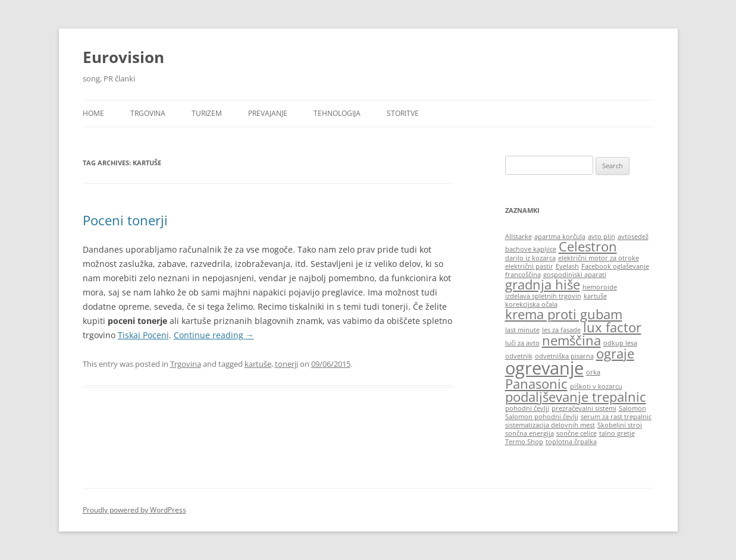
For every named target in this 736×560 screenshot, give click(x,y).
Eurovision (123, 57)
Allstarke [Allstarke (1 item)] (519, 237)
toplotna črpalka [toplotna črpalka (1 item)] (571, 442)
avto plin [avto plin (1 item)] (602, 237)
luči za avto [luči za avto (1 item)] (522, 343)
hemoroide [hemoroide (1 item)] (600, 287)
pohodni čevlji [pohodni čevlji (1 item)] (527, 408)
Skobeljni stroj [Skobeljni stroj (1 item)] (620, 425)
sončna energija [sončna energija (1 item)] (530, 433)
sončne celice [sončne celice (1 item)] (577, 433)
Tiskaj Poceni (143, 335)
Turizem (207, 113)
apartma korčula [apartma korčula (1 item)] (560, 237)
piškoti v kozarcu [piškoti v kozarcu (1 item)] (596, 386)
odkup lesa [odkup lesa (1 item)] (620, 343)
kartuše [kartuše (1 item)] (595, 296)
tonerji (286, 364)
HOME (93, 113)
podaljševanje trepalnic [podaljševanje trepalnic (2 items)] (576, 397)
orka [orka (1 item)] (593, 372)
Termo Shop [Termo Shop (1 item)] (524, 442)
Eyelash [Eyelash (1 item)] (567, 266)
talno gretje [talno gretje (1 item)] (617, 433)
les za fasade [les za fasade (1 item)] (561, 330)
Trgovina (148, 113)
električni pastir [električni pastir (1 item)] (529, 266)
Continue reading (214, 335)
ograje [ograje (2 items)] (615, 353)
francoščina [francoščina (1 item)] (523, 275)
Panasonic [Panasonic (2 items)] (536, 384)
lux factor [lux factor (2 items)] (612, 327)
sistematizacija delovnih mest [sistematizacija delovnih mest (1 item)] (550, 425)
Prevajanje (268, 113)
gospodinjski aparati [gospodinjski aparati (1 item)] (575, 275)
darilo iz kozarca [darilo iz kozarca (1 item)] (530, 258)
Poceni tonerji (125, 220)
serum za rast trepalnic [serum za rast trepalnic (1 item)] (616, 417)
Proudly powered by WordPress (134, 510)
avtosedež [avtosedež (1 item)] (633, 237)
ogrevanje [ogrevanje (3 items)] (544, 368)
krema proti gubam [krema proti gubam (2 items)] (564, 314)
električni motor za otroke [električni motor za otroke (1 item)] (599, 258)
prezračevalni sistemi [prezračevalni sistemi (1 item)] (584, 408)
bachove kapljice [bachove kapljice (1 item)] (531, 249)
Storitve (403, 113)
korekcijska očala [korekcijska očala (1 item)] (531, 304)
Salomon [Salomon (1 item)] (632, 408)
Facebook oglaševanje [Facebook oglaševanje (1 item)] (615, 266)
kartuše (258, 364)
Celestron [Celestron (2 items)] (588, 246)
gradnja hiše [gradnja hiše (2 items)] (543, 284)
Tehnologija (337, 113)
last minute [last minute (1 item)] (522, 330)
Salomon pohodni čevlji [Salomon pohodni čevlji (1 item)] (542, 417)
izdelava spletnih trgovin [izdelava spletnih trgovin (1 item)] (543, 296)
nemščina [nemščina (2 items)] (571, 340)
